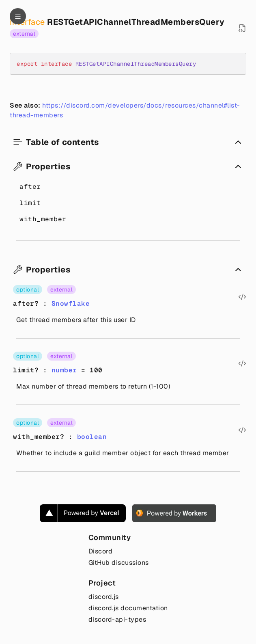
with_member (43, 219)
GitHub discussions (119, 563)
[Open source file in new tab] (242, 28)
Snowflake (71, 304)
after (30, 187)
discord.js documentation (128, 608)
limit (30, 203)
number (64, 370)
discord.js (104, 597)
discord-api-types (117, 619)
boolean (92, 437)
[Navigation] (18, 16)
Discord (101, 551)
